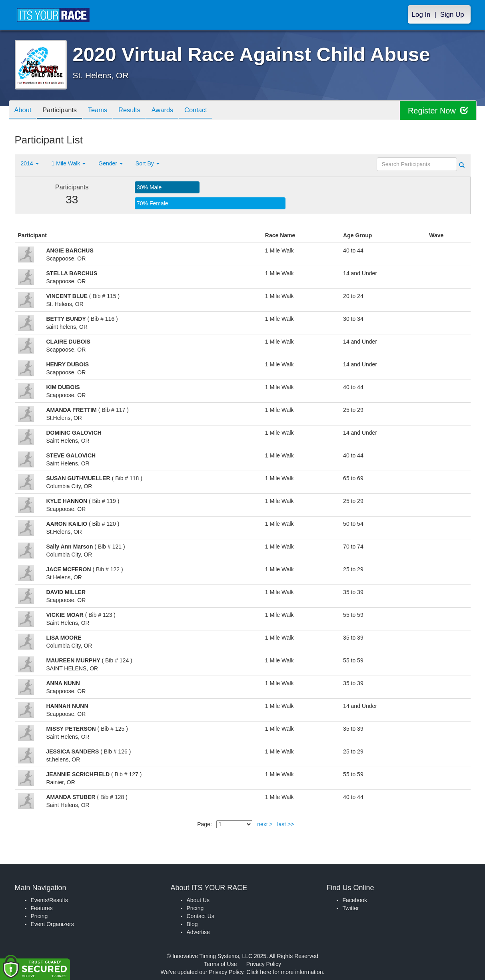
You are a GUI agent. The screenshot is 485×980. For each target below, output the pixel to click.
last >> (285, 824)
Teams (103, 111)
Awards (172, 111)
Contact (208, 111)
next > (265, 824)
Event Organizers (52, 924)
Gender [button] (111, 163)
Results (137, 111)
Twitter (351, 908)
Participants (63, 111)
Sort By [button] (148, 163)
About (24, 111)
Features (42, 908)
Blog (192, 924)
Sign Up (452, 15)
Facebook (355, 900)
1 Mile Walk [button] (69, 163)
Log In (421, 15)
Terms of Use (220, 964)
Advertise (198, 932)
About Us (198, 900)
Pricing (39, 916)
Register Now (438, 110)
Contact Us (201, 916)
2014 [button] (30, 163)
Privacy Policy (264, 964)
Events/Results (49, 900)
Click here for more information (284, 972)
